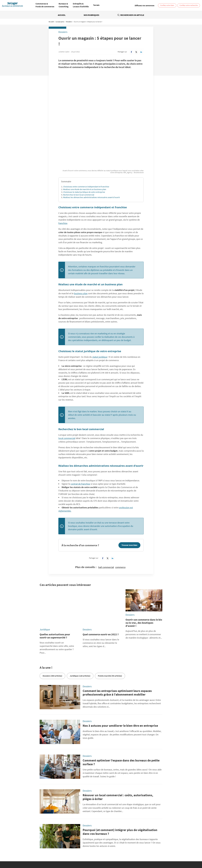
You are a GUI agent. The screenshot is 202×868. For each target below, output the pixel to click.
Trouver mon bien (129, 503)
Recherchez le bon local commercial (79, 153)
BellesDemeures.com (112, 830)
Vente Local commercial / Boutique (147, 850)
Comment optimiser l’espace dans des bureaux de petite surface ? (121, 706)
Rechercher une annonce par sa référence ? (37, 813)
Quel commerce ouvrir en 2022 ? (101, 578)
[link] (145, 5)
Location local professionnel (116, 852)
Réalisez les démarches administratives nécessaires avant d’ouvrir (92, 156)
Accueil (62, 15)
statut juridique (100, 315)
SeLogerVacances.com (112, 833)
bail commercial (106, 526)
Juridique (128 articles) (80, 619)
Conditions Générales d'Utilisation (76, 820)
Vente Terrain (77, 852)
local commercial (67, 396)
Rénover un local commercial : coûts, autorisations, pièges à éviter (118, 741)
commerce (120, 526)
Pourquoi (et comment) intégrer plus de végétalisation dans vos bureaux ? (120, 775)
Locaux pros (60, 22)
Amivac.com (149, 833)
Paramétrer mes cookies (141, 817)
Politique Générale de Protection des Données (81, 817)
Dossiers (69, 22)
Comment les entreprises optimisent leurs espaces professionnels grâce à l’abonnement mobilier (117, 636)
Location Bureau (38, 850)
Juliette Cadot (64, 52)
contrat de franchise (80, 442)
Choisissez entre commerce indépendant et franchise (86, 145)
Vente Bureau (127, 850)
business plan (81, 252)
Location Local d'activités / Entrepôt (107, 850)
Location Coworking (53, 850)
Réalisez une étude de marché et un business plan (85, 148)
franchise (63, 181)
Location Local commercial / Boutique (77, 850)
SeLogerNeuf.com (69, 833)
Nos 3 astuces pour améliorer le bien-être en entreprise (120, 669)
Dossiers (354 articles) (52, 619)
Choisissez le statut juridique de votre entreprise (84, 150)
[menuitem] (45, 5)
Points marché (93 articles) (110, 619)
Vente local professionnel (138, 852)
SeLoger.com (68, 830)
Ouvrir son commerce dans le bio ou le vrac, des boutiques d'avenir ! (144, 581)
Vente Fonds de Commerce (94, 852)
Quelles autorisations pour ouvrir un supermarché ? (55, 579)
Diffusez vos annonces (140, 820)
